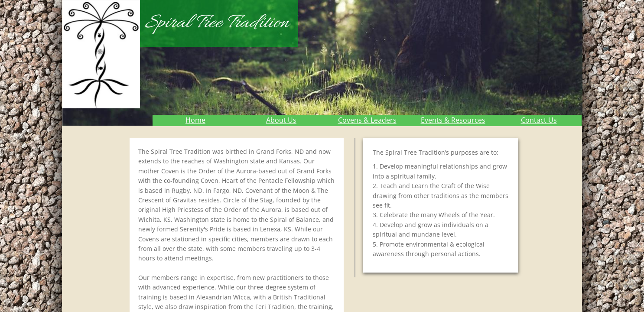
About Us (281, 120)
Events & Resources (453, 120)
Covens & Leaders (367, 120)
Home (195, 120)
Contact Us (539, 120)
